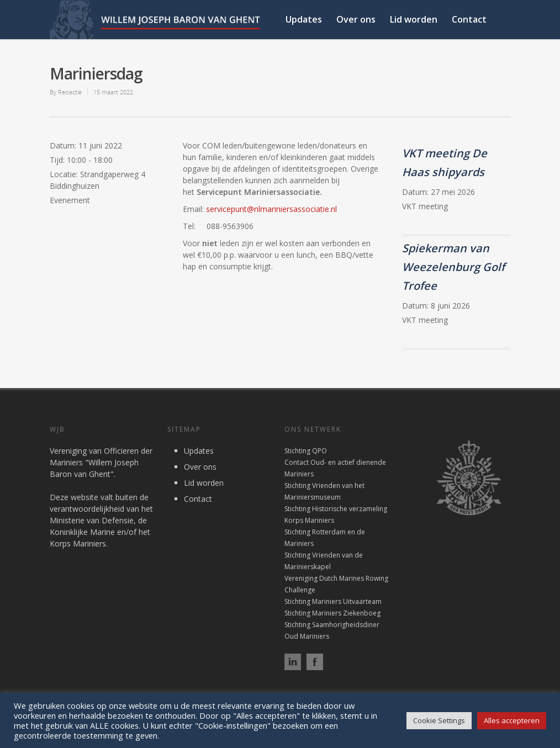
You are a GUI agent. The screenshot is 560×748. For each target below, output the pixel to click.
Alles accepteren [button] (512, 720)
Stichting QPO (306, 451)
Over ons (356, 19)
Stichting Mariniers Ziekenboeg (332, 613)
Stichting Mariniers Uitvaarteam (333, 601)
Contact (469, 19)
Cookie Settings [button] (439, 720)
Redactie (70, 92)
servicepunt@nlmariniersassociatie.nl (271, 209)
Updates (304, 19)
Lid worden (414, 19)
